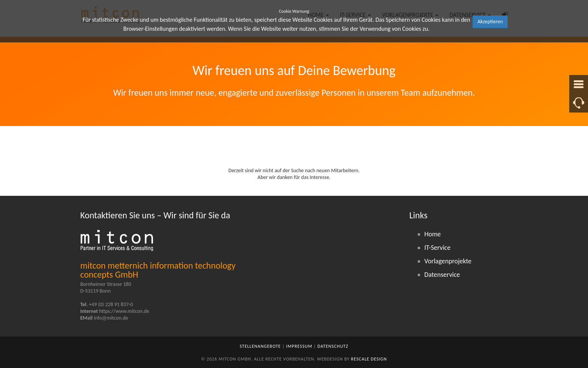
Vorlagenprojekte (448, 261)
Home (433, 234)
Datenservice (442, 275)
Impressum (299, 346)
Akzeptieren (490, 22)
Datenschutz (333, 346)
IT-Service (438, 248)
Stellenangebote (260, 346)
